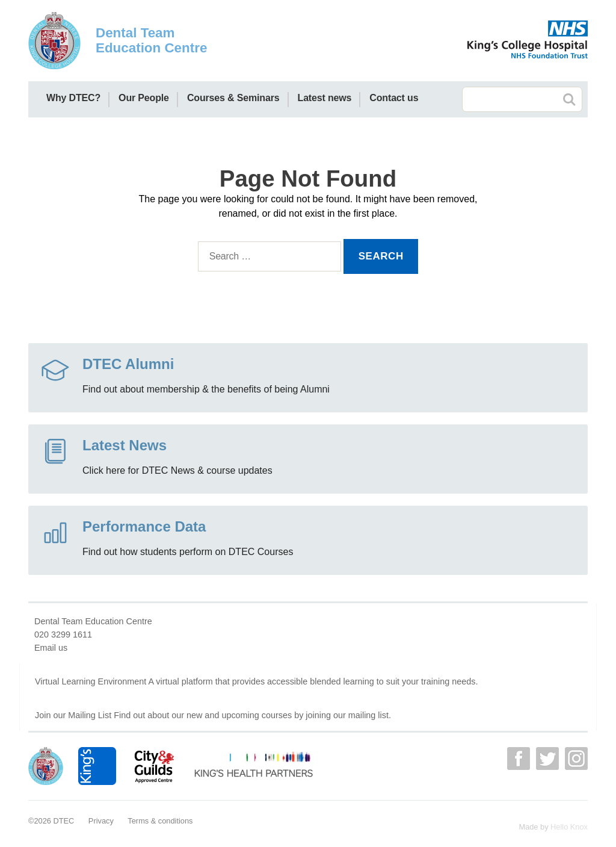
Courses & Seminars (233, 98)
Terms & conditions (160, 821)
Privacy (101, 821)
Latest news (325, 98)
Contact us (394, 98)
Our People (144, 98)
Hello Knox (569, 827)
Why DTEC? (73, 98)
